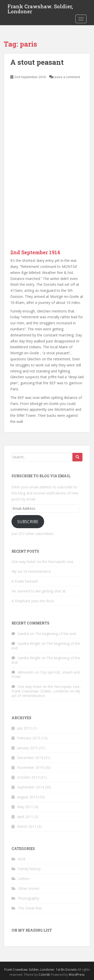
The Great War (30, 908)
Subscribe (28, 522)
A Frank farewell (25, 581)
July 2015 (24, 728)
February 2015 (29, 738)
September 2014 (30, 787)
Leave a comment (67, 77)
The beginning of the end (55, 634)
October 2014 (28, 777)
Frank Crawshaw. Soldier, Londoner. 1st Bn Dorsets (40, 970)
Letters (24, 879)
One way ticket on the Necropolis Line (42, 562)
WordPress (77, 975)
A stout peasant (37, 62)
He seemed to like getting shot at (39, 591)
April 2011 (25, 817)
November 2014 (30, 767)
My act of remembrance (31, 571)
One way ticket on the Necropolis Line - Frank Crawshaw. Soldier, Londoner (47, 689)
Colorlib (44, 975)
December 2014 (30, 758)
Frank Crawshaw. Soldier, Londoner (40, 8)
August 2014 (27, 797)
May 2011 (25, 807)
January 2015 (28, 748)
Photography (29, 898)
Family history (29, 869)
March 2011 (27, 826)
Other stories (29, 888)
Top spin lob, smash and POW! (46, 674)
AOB (22, 859)
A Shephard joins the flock (33, 601)
